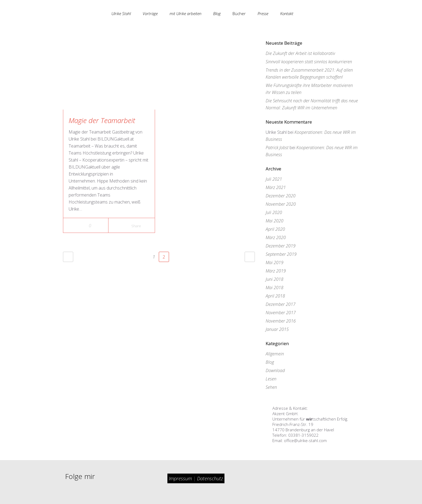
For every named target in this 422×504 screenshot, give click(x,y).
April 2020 (275, 229)
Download (275, 370)
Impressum (181, 478)
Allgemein (275, 354)
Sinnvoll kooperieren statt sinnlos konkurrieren (309, 62)
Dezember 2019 (281, 246)
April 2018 (275, 296)
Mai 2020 (275, 221)
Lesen (271, 379)
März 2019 (276, 271)
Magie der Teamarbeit (102, 120)
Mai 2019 (275, 262)
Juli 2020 (274, 212)
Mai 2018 (275, 288)
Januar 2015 (277, 329)
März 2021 (276, 187)
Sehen (271, 387)
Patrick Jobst (277, 148)
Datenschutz (210, 478)
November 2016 (281, 321)
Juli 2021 (274, 179)
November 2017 (281, 313)
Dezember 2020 (281, 196)
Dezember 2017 (281, 304)
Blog (270, 362)
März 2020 (276, 237)
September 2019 (281, 254)
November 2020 (281, 204)
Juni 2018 (275, 279)
